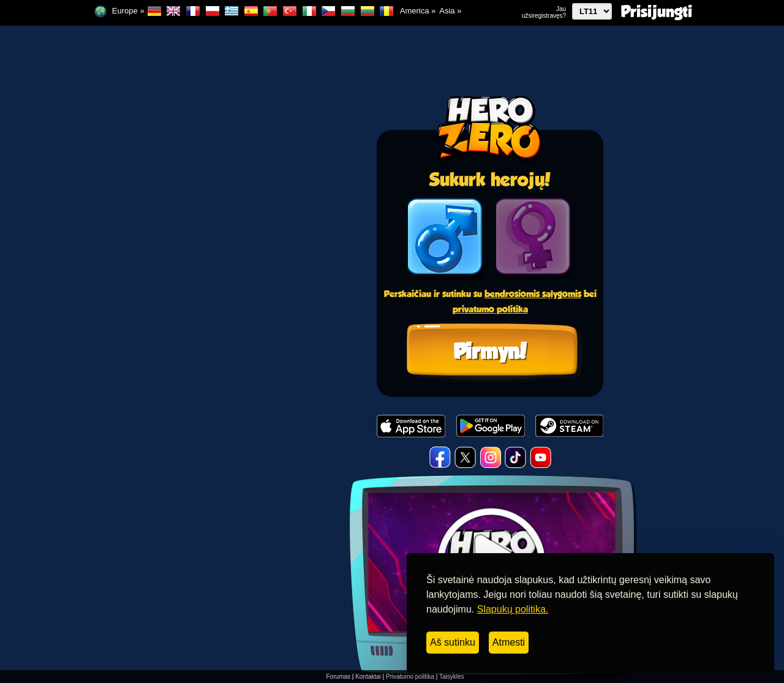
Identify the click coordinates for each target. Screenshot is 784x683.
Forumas (338, 677)
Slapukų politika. (513, 609)
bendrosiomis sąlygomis (533, 294)
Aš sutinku (453, 642)
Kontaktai (368, 677)
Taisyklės (452, 677)
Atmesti (509, 642)
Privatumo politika (410, 677)
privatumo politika (490, 309)
